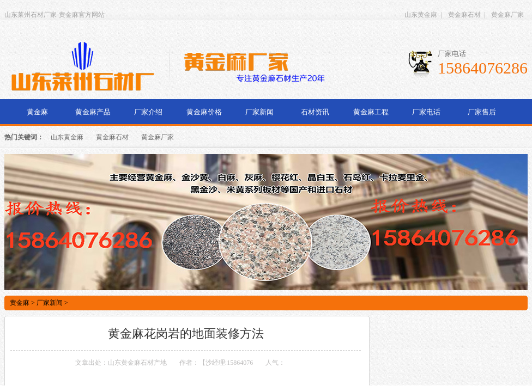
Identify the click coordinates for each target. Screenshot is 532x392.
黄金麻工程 (371, 112)
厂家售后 (482, 112)
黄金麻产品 (93, 112)
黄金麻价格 (204, 112)
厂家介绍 (148, 112)
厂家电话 (426, 112)
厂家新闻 (259, 112)
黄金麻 (37, 112)
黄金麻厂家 (507, 15)
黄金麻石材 (464, 15)
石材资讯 (315, 112)
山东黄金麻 (421, 15)
